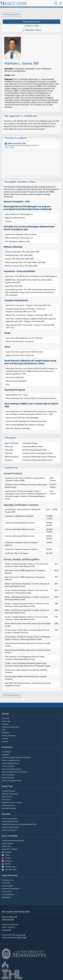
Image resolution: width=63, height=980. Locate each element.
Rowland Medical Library (10, 763)
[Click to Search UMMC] (56, 3)
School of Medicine (8, 775)
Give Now (5, 724)
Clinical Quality (7, 797)
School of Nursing (8, 778)
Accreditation (7, 752)
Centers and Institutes (10, 819)
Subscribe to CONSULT (10, 849)
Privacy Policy (7, 892)
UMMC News (6, 846)
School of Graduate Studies (11, 769)
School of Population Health (12, 781)
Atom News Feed (9, 870)
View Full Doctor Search (11, 15)
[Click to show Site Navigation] (60, 3)
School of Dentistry (8, 766)
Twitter (6, 855)
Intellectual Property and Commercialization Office (19, 824)
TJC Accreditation (8, 895)
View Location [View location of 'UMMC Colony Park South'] (10, 147)
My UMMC (5, 733)
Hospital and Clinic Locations (12, 803)
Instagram (7, 861)
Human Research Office (10, 822)
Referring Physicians (9, 808)
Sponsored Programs (9, 830)
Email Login (6, 721)
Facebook (7, 852)
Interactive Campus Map (10, 727)
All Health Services (8, 791)
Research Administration (10, 827)
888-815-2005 (22, 938)
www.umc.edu (6, 930)
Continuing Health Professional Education (16, 758)
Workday (5, 742)
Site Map (5, 739)
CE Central (6, 718)
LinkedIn (6, 864)
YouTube (6, 858)
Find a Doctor (7, 800)
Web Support (6, 897)
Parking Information (9, 736)
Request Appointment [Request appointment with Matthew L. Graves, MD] (32, 22)
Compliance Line (8, 880)
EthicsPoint (6, 883)
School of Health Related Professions (15, 772)
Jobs (4, 730)
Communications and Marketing (13, 841)
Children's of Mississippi (10, 794)
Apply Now (6, 755)
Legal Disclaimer (8, 886)
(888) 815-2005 (33, 26)
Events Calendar (8, 844)
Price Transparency (9, 806)
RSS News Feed (9, 867)
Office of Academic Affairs (11, 761)
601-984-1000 (21, 935)
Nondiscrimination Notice (11, 889)
